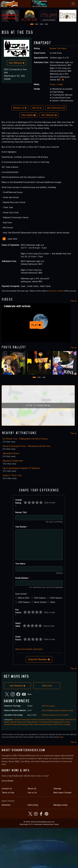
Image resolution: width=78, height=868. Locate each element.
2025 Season (24, 602)
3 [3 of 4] (41, 24)
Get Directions (56, 108)
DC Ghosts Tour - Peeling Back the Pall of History (25, 439)
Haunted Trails (16, 722)
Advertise (6, 805)
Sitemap (57, 788)
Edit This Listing (48, 706)
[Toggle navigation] (73, 4)
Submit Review (39, 659)
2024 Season (56, 598)
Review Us (20, 108)
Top (73, 301)
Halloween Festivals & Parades (25, 720)
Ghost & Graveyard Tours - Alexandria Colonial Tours (27, 446)
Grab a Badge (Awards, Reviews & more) (57, 710)
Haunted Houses (45, 720)
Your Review (22, 527)
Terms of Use (8, 793)
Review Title (22, 512)
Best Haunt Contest (63, 793)
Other (53, 602)
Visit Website (17, 63)
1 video (60, 84)
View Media (28, 115)
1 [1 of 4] (32, 24)
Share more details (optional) (29, 649)
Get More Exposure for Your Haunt (55, 715)
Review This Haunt (58, 48)
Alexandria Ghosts (11, 453)
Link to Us (32, 793)
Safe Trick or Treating (62, 724)
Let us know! (7, 781)
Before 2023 (24, 598)
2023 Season (40, 598)
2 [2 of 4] (37, 24)
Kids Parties (27, 722)
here (61, 737)
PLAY (36, 325)
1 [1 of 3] (34, 378)
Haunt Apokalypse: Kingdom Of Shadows (21, 468)
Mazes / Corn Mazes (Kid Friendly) (45, 722)
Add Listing (33, 805)
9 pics (53, 84)
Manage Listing (60, 805)
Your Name (20, 564)
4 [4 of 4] (46, 24)
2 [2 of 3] (39, 378)
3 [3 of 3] (44, 378)
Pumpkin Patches (46, 724)
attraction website (57, 291)
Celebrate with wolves (17, 306)
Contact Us (7, 788)
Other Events (33, 724)
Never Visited (40, 602)
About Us (32, 788)
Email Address (22, 578)
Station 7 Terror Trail (12, 475)
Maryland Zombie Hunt (13, 461)
